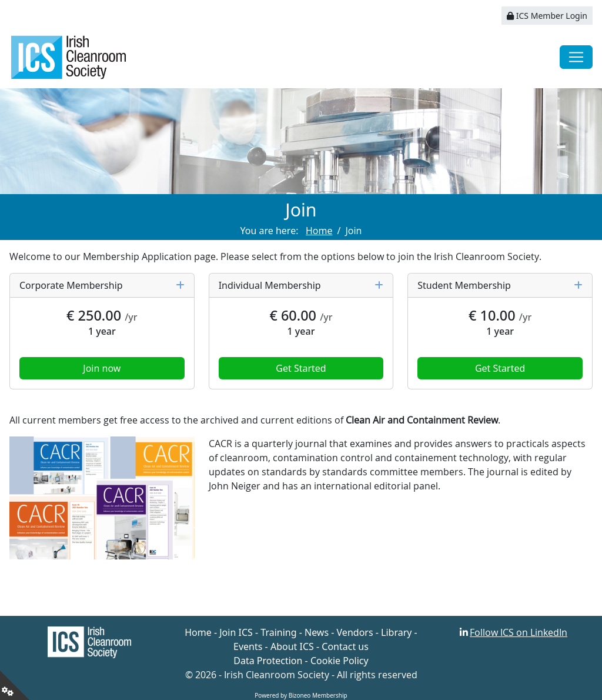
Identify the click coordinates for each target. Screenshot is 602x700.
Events (248, 646)
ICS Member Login (547, 16)
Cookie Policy (340, 661)
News (317, 632)
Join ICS (236, 632)
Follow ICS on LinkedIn (519, 632)
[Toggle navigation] (576, 57)
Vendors (355, 632)
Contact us (345, 646)
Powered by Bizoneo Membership (301, 695)
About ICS (292, 646)
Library (396, 632)
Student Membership (500, 285)
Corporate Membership (102, 285)
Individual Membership (301, 285)
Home (198, 632)
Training (278, 632)
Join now (102, 368)
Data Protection (268, 661)
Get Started (301, 368)
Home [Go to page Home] (319, 231)
